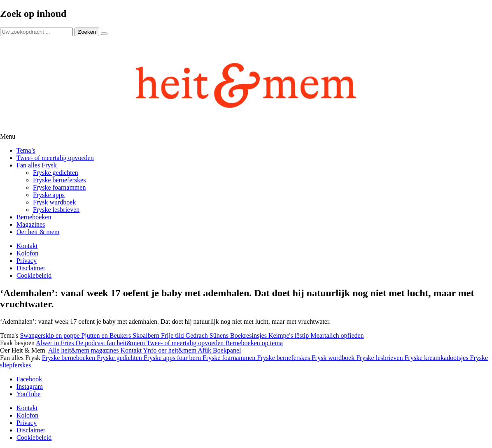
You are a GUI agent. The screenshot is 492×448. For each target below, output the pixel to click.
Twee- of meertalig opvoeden (55, 158)
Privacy (27, 261)
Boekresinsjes (249, 335)
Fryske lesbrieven (56, 210)
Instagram (30, 386)
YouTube (28, 394)
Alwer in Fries (56, 343)
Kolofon (27, 253)
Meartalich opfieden (337, 335)
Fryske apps (49, 195)
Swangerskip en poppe (50, 335)
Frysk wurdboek (54, 202)
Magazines (31, 224)
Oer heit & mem (38, 232)
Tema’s (26, 150)
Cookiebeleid (34, 275)
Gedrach (198, 335)
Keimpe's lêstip (289, 335)
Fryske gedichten (56, 173)
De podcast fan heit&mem (111, 343)
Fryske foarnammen (59, 187)
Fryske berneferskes (59, 180)
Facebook (29, 379)
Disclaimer (31, 268)
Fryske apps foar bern (173, 358)
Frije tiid (173, 335)
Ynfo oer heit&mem (170, 350)
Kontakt (27, 246)
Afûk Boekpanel (219, 350)
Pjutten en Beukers (107, 335)
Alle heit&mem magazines (84, 350)
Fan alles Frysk (37, 165)
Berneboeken (34, 217)
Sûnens (220, 335)
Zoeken (87, 32)
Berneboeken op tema (254, 343)
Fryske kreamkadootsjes (437, 358)
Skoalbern (147, 335)
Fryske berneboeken (69, 358)
